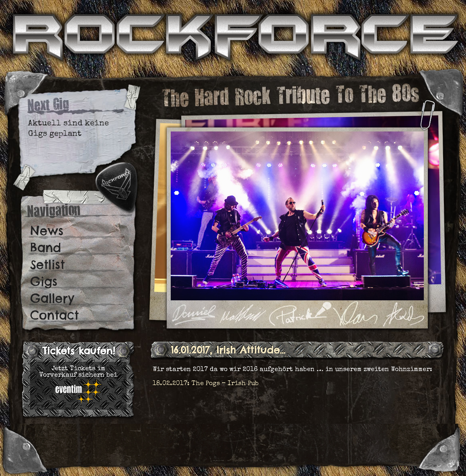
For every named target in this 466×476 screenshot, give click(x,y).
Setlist (47, 265)
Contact (54, 315)
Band (46, 248)
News (47, 231)
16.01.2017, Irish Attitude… (228, 350)
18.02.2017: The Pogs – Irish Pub (206, 384)
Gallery (52, 298)
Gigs (44, 281)
